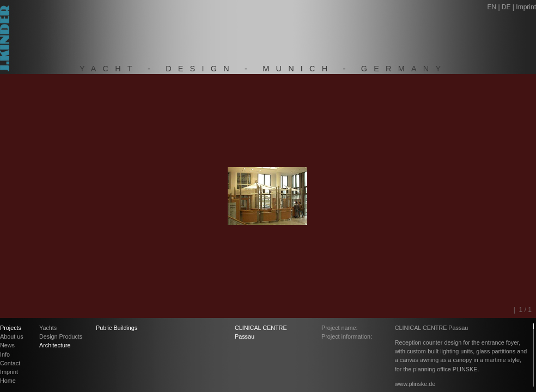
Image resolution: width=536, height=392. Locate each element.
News (7, 345)
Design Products (61, 336)
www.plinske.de (415, 384)
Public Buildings (117, 328)
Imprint (526, 7)
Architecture (55, 345)
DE (506, 7)
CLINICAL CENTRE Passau (261, 332)
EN (492, 7)
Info (5, 354)
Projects (11, 328)
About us (12, 336)
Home (8, 381)
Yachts (48, 328)
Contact (10, 363)
